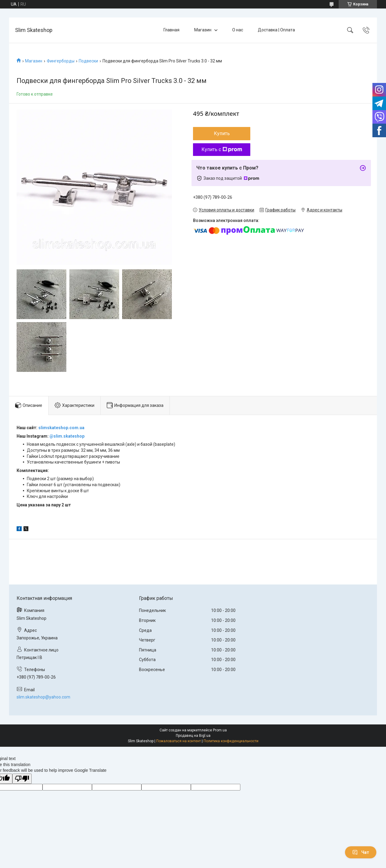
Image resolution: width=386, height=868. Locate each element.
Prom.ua (220, 730)
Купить (222, 133)
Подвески (88, 61)
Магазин (203, 30)
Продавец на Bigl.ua (193, 736)
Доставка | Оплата (276, 30)
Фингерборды (61, 61)
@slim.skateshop (67, 436)
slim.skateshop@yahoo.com (43, 697)
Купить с (222, 149)
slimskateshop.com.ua (61, 428)
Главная (171, 30)
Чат (361, 852)
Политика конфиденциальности (231, 741)
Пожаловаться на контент (179, 741)
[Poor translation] (22, 779)
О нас (238, 30)
